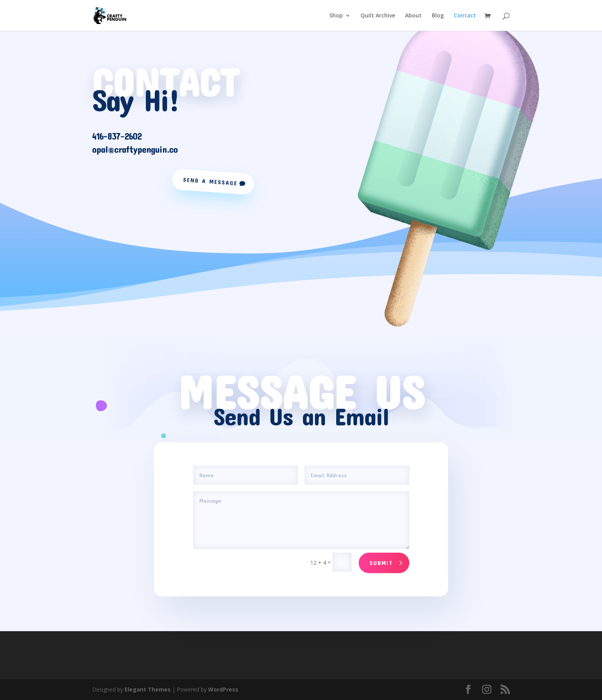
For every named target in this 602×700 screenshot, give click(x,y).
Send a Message (210, 181)
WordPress (223, 689)
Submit (381, 563)
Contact (465, 16)
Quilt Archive (378, 16)
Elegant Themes (148, 689)
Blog (438, 16)
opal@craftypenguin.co (135, 149)
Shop (336, 16)
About (413, 16)
